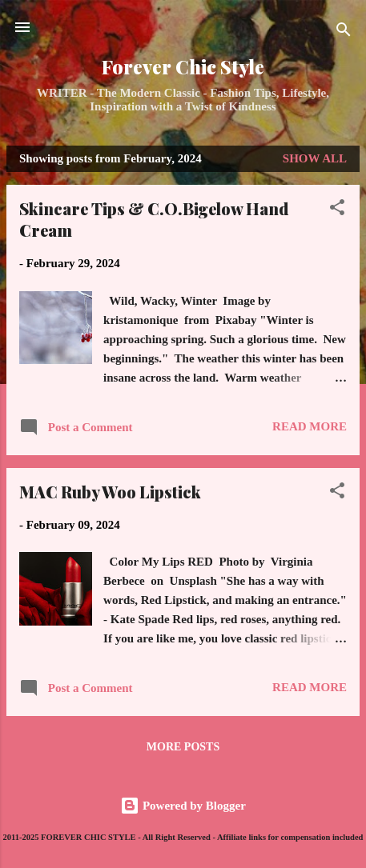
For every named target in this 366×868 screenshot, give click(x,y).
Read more (310, 426)
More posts (183, 747)
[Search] (344, 32)
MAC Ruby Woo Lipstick (110, 492)
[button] (337, 210)
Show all (315, 158)
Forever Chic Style (183, 67)
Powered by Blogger (183, 806)
